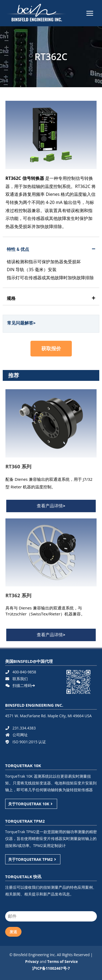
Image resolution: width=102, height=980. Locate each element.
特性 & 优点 (18, 249)
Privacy (32, 961)
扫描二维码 (20, 685)
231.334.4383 (20, 728)
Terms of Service (63, 961)
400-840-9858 (21, 672)
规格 (11, 298)
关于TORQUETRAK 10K (31, 804)
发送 (13, 932)
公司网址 (16, 735)
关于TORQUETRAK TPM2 (33, 859)
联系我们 (16, 679)
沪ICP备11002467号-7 (51, 968)
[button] (51, 349)
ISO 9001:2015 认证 (26, 742)
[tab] (51, 249)
